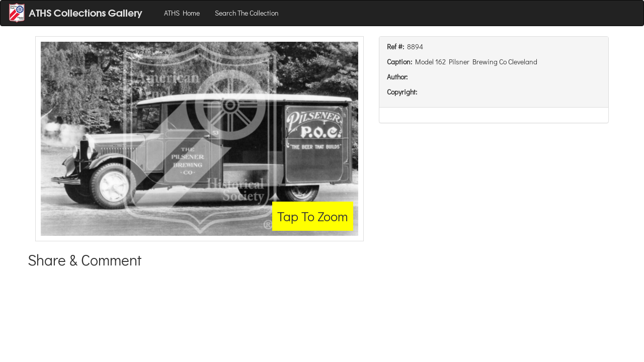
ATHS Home (182, 13)
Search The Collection (247, 13)
